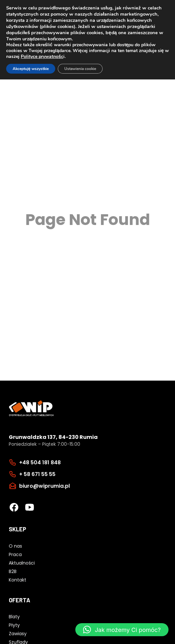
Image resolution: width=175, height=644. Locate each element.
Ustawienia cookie (80, 69)
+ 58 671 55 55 (37, 474)
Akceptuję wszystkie (31, 69)
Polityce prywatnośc (42, 56)
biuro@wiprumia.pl (44, 486)
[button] (122, 630)
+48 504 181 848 (40, 462)
